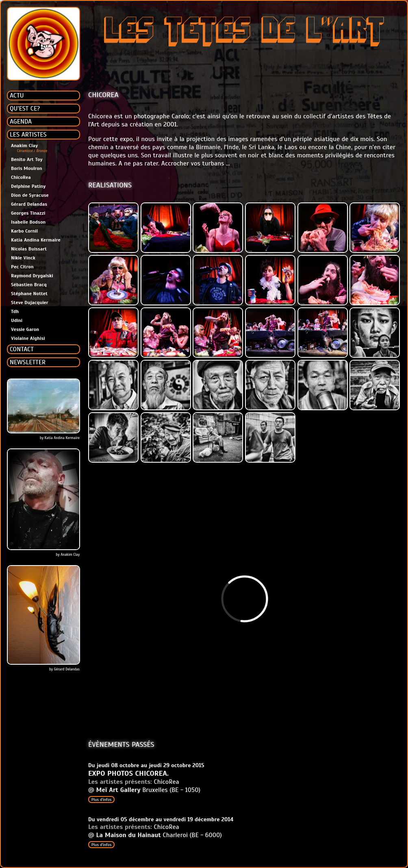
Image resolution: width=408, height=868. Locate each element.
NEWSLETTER (28, 362)
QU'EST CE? (25, 109)
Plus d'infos (101, 799)
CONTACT (22, 349)
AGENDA (21, 122)
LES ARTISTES (28, 135)
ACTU (17, 96)
